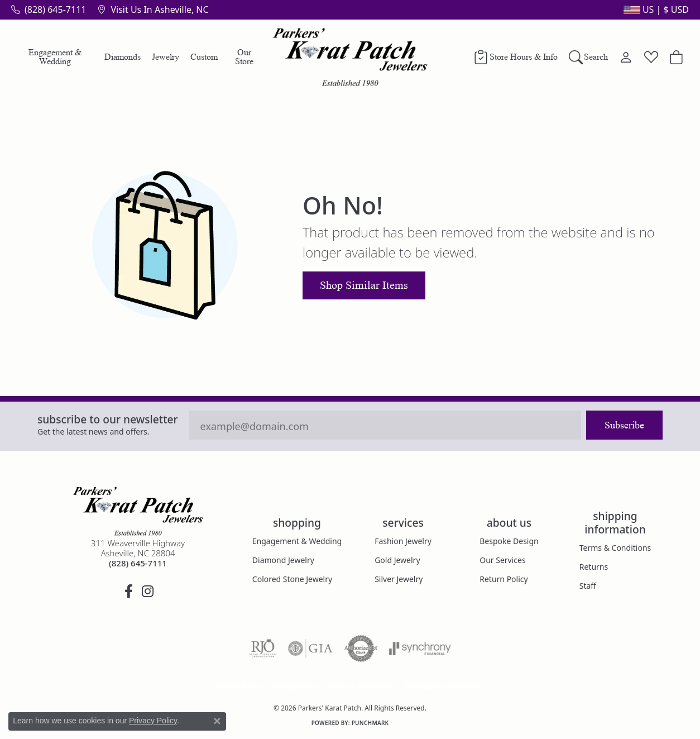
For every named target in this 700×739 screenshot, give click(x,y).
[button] (655, 9)
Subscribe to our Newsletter (108, 419)
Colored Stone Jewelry (292, 579)
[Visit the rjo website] (263, 649)
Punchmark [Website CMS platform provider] (370, 723)
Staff (588, 586)
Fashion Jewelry (403, 541)
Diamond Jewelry (283, 560)
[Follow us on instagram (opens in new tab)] (147, 592)
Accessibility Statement (444, 687)
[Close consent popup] (217, 721)
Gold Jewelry (397, 560)
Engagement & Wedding (55, 57)
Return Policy (504, 579)
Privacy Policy (295, 687)
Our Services (502, 560)
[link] (49, 9)
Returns (594, 567)
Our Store (244, 57)
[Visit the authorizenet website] (361, 649)
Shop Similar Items (364, 285)
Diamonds (123, 57)
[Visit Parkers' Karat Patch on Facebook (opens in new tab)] (128, 592)
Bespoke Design (509, 541)
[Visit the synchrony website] (420, 649)
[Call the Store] (138, 563)
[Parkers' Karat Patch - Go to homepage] (138, 511)
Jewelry (166, 57)
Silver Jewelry (399, 579)
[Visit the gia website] (310, 649)
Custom (204, 57)
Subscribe (624, 425)
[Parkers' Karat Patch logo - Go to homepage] (350, 57)
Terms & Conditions (615, 548)
